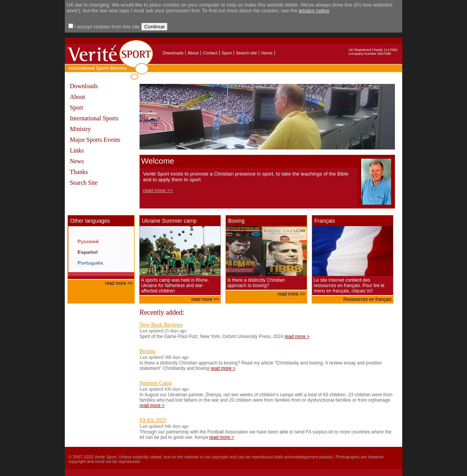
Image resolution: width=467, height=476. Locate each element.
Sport (227, 53)
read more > (297, 336)
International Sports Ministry (94, 124)
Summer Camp (156, 383)
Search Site (84, 183)
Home (267, 53)
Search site (246, 53)
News (77, 161)
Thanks (79, 172)
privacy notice (314, 11)
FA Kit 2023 (153, 420)
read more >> (158, 190)
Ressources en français (368, 299)
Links (77, 150)
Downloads (173, 53)
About (193, 53)
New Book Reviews (161, 325)
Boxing (147, 351)
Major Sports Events (95, 140)
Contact (210, 53)
